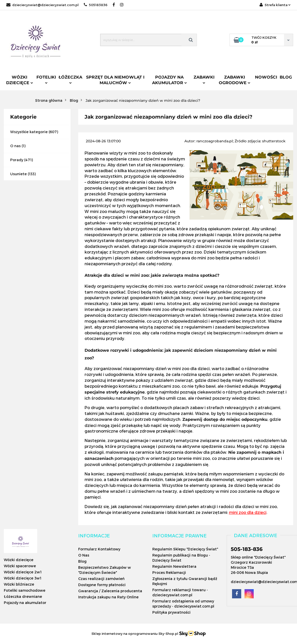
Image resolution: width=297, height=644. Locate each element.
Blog (286, 77)
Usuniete (18, 174)
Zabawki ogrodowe (235, 80)
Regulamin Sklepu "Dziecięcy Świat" (185, 549)
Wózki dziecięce (20, 80)
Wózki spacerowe (20, 566)
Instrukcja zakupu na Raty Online (108, 597)
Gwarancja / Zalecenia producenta (110, 591)
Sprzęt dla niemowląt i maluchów (115, 80)
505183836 (96, 5)
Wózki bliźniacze (19, 584)
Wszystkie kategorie (29, 132)
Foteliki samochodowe (25, 590)
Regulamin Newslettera (174, 566)
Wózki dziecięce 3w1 (23, 578)
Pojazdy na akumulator (170, 80)
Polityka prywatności (171, 612)
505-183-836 (247, 549)
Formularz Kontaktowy (99, 549)
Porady (17, 160)
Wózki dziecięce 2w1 (23, 572)
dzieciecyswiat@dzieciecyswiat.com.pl (43, 5)
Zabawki (204, 79)
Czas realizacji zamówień (101, 579)
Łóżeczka (70, 79)
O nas (15, 146)
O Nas (84, 555)
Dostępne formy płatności (102, 585)
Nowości (266, 77)
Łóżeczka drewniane (23, 596)
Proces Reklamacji (169, 572)
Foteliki (46, 79)
